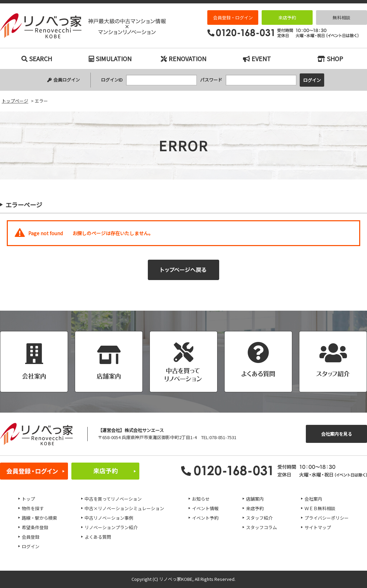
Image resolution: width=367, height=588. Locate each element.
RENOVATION (183, 58)
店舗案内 (255, 499)
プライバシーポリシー (327, 518)
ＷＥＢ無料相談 (320, 508)
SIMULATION (110, 58)
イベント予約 (205, 518)
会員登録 (31, 537)
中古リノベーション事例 (109, 518)
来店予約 (287, 18)
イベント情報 (205, 508)
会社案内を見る (337, 434)
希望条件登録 (35, 527)
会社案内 (313, 499)
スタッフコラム (261, 527)
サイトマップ (318, 527)
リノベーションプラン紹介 (111, 527)
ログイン (31, 546)
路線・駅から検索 (39, 518)
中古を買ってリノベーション (113, 499)
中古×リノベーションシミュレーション (124, 508)
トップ (28, 499)
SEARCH (37, 58)
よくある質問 (98, 537)
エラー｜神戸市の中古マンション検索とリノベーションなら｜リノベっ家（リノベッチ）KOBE (83, 26)
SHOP (330, 58)
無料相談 (342, 18)
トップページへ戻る (183, 270)
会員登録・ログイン (233, 18)
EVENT (257, 58)
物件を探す (33, 508)
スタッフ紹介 (259, 518)
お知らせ (201, 499)
